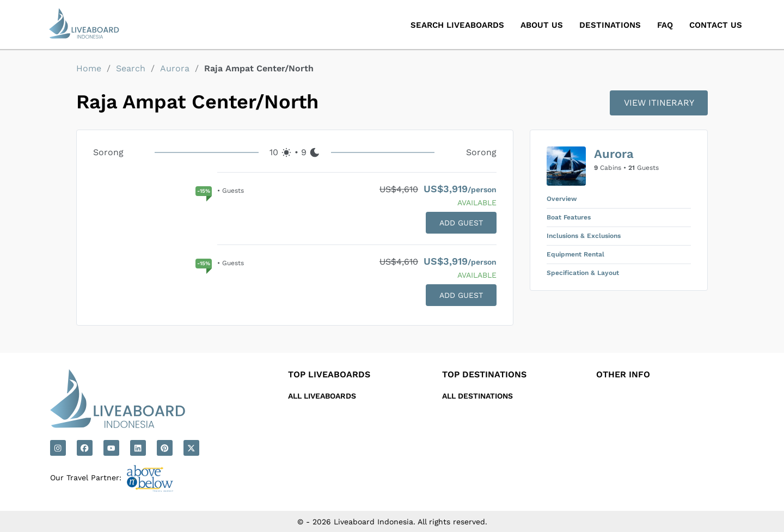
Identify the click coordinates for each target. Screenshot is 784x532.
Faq (665, 25)
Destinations (610, 25)
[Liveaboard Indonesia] (85, 25)
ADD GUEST (461, 223)
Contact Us (716, 25)
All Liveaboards (322, 396)
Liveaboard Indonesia (373, 522)
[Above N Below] (150, 478)
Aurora (175, 68)
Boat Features (569, 217)
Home (89, 68)
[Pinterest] (165, 448)
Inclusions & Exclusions (584, 236)
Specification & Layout (583, 273)
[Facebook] (85, 448)
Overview (562, 199)
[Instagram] (58, 448)
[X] (191, 448)
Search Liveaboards (457, 25)
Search (131, 68)
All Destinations (477, 396)
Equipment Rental (575, 254)
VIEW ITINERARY (659, 103)
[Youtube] (111, 448)
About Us (542, 25)
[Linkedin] (138, 448)
